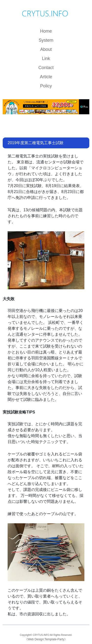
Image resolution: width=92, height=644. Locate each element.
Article (46, 77)
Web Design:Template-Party (46, 639)
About (46, 49)
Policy (46, 86)
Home (46, 31)
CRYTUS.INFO (41, 635)
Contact (46, 68)
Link (46, 59)
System (46, 40)
